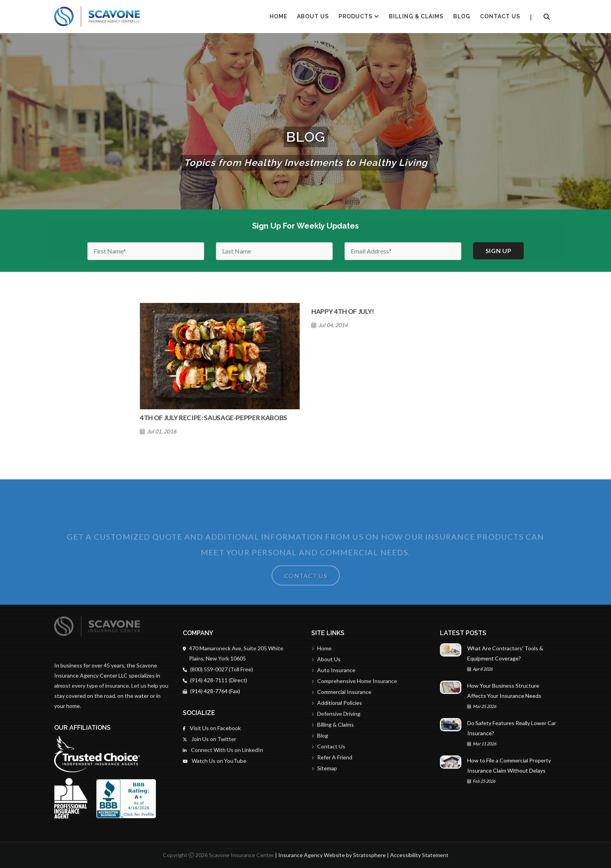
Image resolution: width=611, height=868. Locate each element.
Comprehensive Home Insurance (354, 681)
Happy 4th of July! (343, 311)
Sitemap (324, 768)
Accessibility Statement (419, 855)
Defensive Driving (336, 714)
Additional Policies (337, 703)
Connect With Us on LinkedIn (223, 750)
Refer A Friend (332, 757)
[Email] (403, 251)
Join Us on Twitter (209, 739)
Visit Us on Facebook (212, 728)
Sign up (499, 251)
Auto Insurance (333, 670)
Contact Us (500, 16)
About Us (313, 16)
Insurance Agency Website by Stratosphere (332, 855)
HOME (278, 16)
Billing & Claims (416, 16)
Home (321, 648)
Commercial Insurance (341, 692)
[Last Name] (274, 251)
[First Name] (146, 251)
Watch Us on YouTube (215, 761)
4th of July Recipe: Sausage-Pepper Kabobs (214, 418)
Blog (462, 16)
